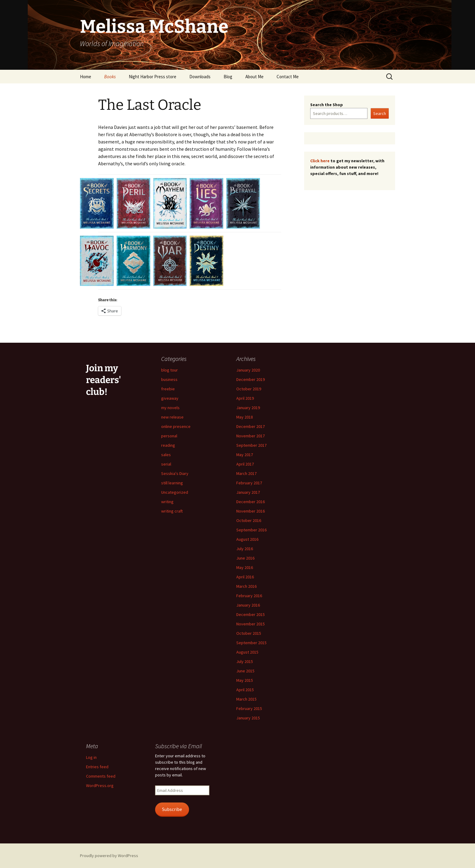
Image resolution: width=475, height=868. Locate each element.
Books (110, 77)
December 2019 (251, 379)
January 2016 (248, 605)
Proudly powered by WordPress (109, 856)
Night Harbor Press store (153, 77)
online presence (176, 426)
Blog (228, 77)
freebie (168, 389)
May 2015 (245, 680)
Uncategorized (175, 492)
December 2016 (251, 502)
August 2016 (247, 539)
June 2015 (245, 671)
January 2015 (248, 718)
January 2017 (248, 492)
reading (168, 445)
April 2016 (245, 577)
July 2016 (245, 549)
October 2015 (249, 633)
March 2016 (246, 586)
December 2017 (251, 426)
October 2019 (249, 389)
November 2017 (251, 436)
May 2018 (245, 417)
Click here (320, 161)
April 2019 (245, 398)
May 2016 (245, 567)
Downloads (200, 77)
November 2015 (251, 624)
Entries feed (97, 767)
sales (166, 455)
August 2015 (247, 652)
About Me (254, 77)
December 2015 (251, 614)
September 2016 (251, 530)
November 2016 (251, 511)
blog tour (169, 370)
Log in (91, 757)
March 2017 (246, 473)
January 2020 (248, 370)
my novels (170, 408)
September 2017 (251, 445)
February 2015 (249, 708)
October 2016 (249, 520)
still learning (172, 483)
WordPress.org (100, 786)
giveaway (170, 398)
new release (172, 417)
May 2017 (245, 455)
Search (380, 113)
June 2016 (245, 558)
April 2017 (245, 464)
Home (86, 77)
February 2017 (249, 483)
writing (167, 502)
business (169, 379)
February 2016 (249, 596)
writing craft (172, 511)
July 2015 (245, 661)
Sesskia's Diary (175, 473)
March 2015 (246, 699)
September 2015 (251, 643)
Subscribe (172, 809)
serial (166, 464)
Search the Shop (327, 105)
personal (169, 436)
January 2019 (248, 408)
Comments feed (101, 776)
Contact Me (288, 77)
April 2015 (245, 690)
